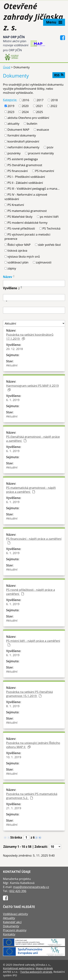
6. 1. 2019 (13, 400)
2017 (40, 100)
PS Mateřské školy (20, 217)
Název (8, 277)
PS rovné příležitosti (21, 228)
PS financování (18, 171)
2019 (11, 106)
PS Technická (51, 228)
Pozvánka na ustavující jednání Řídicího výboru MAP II (33, 745)
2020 (25, 106)
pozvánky (14, 153)
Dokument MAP (18, 130)
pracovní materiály (41, 153)
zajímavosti (44, 262)
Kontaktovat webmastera (19, 968)
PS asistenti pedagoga (23, 159)
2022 (54, 106)
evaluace (43, 130)
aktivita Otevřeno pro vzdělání (28, 118)
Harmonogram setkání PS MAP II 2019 (32, 387)
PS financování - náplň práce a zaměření (34, 540)
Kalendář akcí (12, 922)
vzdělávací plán (18, 262)
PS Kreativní (16, 205)
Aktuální (12, 365)
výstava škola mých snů (24, 256)
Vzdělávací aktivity (16, 914)
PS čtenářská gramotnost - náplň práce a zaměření (33, 439)
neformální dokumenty (23, 147)
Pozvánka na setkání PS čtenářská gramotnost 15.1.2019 (29, 694)
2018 (54, 100)
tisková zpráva (17, 250)
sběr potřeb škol (49, 245)
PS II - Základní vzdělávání (25, 183)
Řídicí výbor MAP (19, 245)
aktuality (13, 124)
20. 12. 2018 (15, 349)
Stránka (16, 837)
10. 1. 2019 (14, 757)
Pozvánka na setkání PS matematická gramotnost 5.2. (32, 796)
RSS (59, 75)
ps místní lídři (49, 217)
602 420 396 (18, 891)
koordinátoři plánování (23, 141)
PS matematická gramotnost (27, 211)
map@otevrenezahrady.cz (31, 887)
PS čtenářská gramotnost (25, 165)
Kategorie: (10, 100)
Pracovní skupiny (15, 930)
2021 (40, 106)
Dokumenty (11, 926)
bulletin (32, 124)
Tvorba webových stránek (36, 972)
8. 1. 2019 (13, 706)
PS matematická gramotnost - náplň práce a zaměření (31, 490)
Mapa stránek (44, 968)
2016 (26, 100)
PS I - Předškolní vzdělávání (26, 177)
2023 (11, 112)
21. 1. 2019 (14, 808)
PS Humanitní (45, 171)
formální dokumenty (22, 135)
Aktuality (9, 918)
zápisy (12, 268)
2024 (25, 112)
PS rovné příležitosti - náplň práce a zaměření (31, 592)
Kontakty (9, 934)
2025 (40, 112)
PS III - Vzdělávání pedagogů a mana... (34, 188)
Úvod (7, 67)
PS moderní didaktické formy (28, 223)
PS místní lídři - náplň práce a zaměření (33, 642)
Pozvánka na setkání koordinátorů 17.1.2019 (30, 337)
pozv (50, 147)
